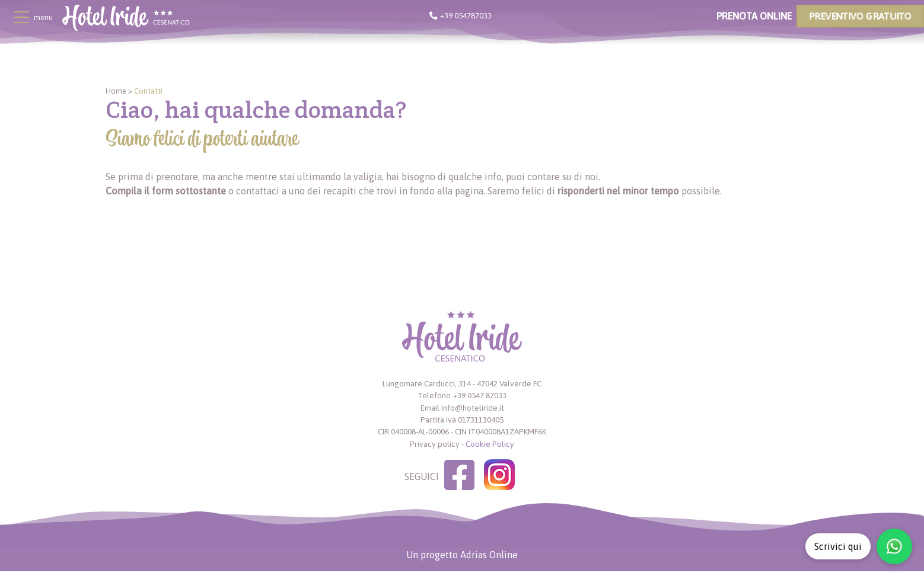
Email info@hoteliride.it (462, 408)
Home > (119, 91)
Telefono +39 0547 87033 (462, 395)
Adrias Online (489, 555)
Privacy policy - (437, 444)
